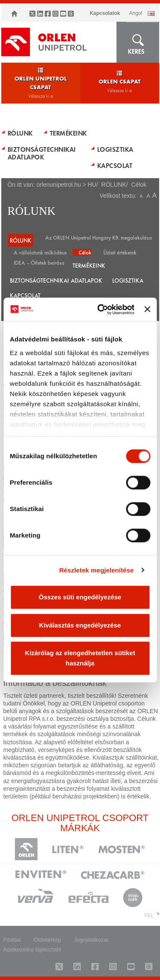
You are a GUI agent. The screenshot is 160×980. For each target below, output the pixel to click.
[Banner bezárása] (147, 309)
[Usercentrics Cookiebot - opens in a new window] (100, 309)
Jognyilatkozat (91, 940)
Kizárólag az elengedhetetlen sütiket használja (80, 658)
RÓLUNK (20, 133)
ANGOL (135, 13)
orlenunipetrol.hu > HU (66, 185)
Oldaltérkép (47, 940)
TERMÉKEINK (68, 133)
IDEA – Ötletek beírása (39, 263)
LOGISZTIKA (115, 149)
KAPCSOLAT (115, 165)
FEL (149, 916)
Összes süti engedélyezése (80, 597)
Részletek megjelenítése (97, 570)
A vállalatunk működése (40, 252)
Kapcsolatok (105, 13)
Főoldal (12, 940)
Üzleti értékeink (120, 252)
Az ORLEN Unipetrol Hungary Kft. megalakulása (99, 237)
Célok (85, 252)
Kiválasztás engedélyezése (80, 625)
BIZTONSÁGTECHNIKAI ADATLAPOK (42, 153)
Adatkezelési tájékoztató (32, 950)
